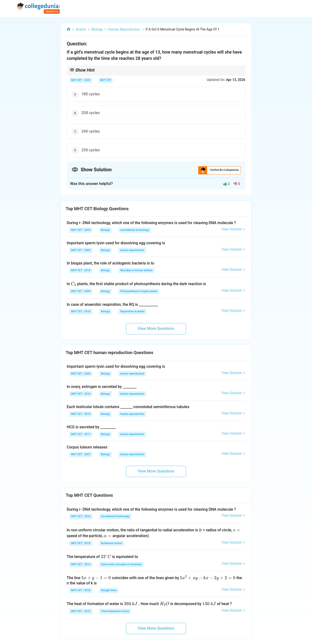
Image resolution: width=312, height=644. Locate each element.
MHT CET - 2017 (81, 434)
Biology (105, 230)
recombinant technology (135, 230)
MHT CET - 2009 (81, 250)
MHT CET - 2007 (81, 454)
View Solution (233, 229)
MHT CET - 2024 (81, 80)
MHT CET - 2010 (81, 611)
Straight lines (109, 590)
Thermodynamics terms (115, 611)
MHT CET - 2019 (81, 564)
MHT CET (106, 80)
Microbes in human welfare (136, 270)
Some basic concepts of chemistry (121, 564)
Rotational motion (112, 543)
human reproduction (132, 250)
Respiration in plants (132, 311)
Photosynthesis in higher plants (139, 291)
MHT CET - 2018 (81, 230)
